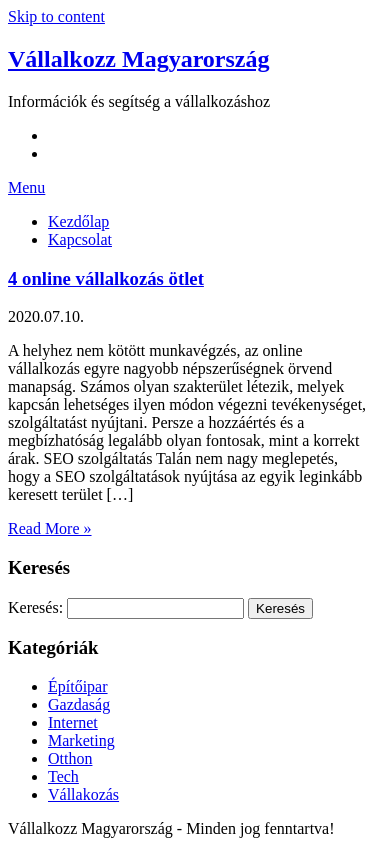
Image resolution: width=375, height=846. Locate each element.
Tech (63, 776)
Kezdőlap (78, 221)
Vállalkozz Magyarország (139, 59)
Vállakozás (83, 794)
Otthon (70, 758)
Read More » (50, 528)
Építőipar (78, 686)
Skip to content (56, 16)
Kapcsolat (80, 239)
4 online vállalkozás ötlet (106, 278)
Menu (26, 187)
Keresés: (35, 607)
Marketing (81, 740)
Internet (73, 722)
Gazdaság (79, 704)
